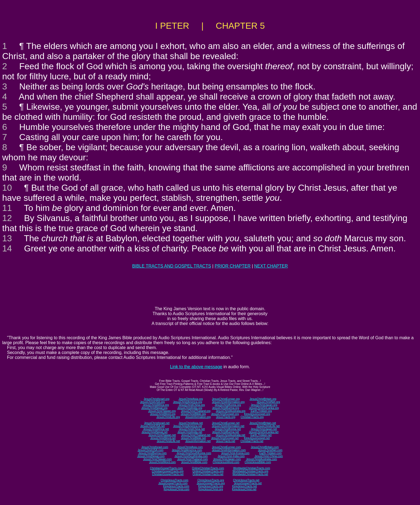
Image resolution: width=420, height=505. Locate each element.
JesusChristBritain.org (263, 399)
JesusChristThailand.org (196, 411)
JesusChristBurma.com (152, 453)
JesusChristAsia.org (191, 399)
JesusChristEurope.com (226, 447)
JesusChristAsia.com (190, 447)
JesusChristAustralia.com (262, 459)
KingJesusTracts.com (176, 486)
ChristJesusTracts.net (246, 480)
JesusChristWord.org (163, 414)
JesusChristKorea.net (228, 429)
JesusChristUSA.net (152, 426)
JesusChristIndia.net (190, 432)
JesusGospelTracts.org (211, 483)
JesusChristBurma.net (225, 432)
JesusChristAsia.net (191, 423)
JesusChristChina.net (192, 429)
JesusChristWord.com (163, 462)
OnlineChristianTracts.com (208, 468)
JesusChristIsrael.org (157, 399)
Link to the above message (196, 367)
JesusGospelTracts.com (173, 483)
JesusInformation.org (198, 417)
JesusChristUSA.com (151, 450)
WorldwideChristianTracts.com (252, 468)
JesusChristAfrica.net (156, 429)
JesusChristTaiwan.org (162, 411)
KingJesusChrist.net (244, 489)
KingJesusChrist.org (211, 489)
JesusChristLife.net (268, 426)
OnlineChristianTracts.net (208, 474)
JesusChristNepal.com (151, 456)
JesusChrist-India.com (231, 456)
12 (7, 218)
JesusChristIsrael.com (155, 447)
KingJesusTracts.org (211, 486)
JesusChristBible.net (193, 438)
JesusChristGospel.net (225, 438)
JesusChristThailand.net (196, 435)
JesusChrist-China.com (268, 456)
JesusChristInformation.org (228, 402)
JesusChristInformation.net (228, 426)
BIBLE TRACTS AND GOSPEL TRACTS (172, 266)
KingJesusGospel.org (257, 414)
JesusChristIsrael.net (157, 423)
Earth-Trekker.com (271, 453)
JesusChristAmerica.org (187, 402)
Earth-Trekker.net (261, 435)
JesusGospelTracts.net (248, 483)
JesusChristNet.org (268, 402)
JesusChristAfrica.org (156, 405)
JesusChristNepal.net (155, 432)
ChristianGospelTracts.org (168, 471)
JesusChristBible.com (194, 462)
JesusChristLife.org (168, 417)
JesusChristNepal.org (154, 408)
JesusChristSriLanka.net (264, 432)
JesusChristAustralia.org (231, 411)
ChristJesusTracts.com (174, 480)
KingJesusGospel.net (257, 438)
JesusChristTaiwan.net (162, 435)
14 (7, 248)
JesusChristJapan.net (264, 429)
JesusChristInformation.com (229, 450)
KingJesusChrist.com (177, 489)
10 (7, 188)
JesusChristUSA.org (152, 402)
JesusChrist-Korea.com (235, 453)
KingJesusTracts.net (245, 486)
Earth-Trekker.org (261, 411)
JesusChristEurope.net (226, 423)
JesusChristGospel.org (225, 414)
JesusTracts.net (225, 441)
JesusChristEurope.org (226, 399)
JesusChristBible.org (193, 414)
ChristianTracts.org (252, 417)
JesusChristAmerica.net (187, 426)
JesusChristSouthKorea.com (194, 453)
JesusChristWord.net (163, 438)
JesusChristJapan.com (227, 459)
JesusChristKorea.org (228, 405)
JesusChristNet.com (270, 450)
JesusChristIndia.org (190, 408)
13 (7, 238)
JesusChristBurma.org (226, 408)
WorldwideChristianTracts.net (250, 474)
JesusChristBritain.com (265, 447)
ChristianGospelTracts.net (168, 474)
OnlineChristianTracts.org (208, 471)
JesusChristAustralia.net (231, 435)
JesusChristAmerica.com (187, 450)
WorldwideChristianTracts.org (250, 471)
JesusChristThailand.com (192, 459)
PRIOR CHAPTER (233, 266)
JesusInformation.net (198, 441)
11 (7, 208)
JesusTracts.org (226, 417)
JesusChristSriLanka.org (264, 408)
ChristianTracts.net (252, 441)
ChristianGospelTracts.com (166, 468)
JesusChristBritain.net (263, 423)
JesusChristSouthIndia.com (191, 456)
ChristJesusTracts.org (211, 480)
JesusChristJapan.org (264, 405)
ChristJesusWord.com (226, 462)
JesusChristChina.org (192, 405)
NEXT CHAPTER (271, 266)
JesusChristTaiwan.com (158, 459)
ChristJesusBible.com (258, 462)
